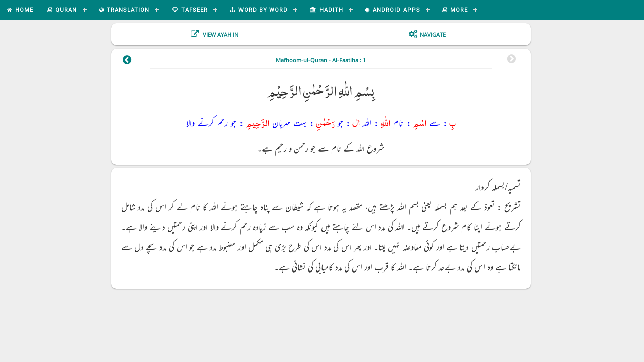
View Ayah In (220, 34)
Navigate (433, 34)
